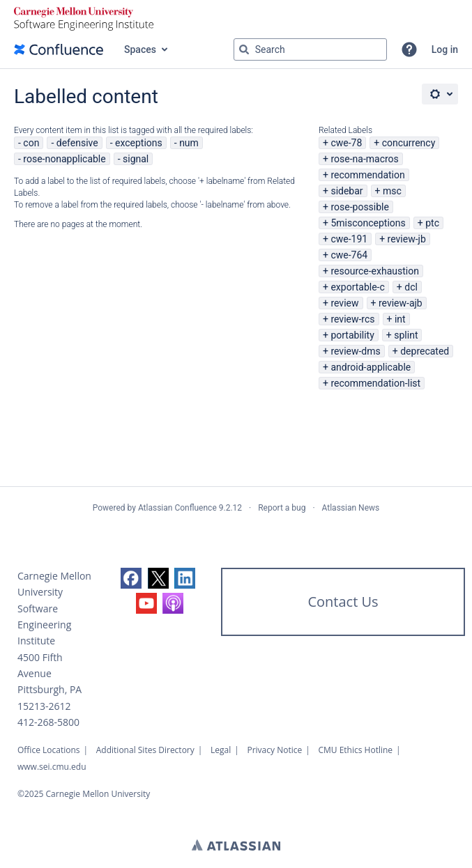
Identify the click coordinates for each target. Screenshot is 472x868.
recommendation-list (375, 383)
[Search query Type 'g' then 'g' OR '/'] (310, 49)
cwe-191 (349, 239)
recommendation (367, 175)
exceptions (139, 143)
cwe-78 (346, 143)
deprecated (425, 351)
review (344, 303)
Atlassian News (351, 508)
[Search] (244, 49)
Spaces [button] (140, 49)
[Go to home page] (59, 49)
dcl (411, 287)
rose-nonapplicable (64, 159)
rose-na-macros (364, 159)
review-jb (407, 239)
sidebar (347, 191)
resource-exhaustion (375, 271)
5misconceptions (368, 223)
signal (136, 159)
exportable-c (357, 287)
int (400, 319)
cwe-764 (349, 255)
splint (406, 335)
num (189, 143)
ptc (432, 223)
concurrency (409, 143)
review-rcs (352, 319)
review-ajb (401, 303)
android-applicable (371, 367)
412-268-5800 (48, 722)
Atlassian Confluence (177, 508)
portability (352, 335)
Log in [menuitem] (445, 49)
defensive (77, 143)
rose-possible (360, 207)
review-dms (355, 351)
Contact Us (343, 602)
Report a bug (282, 508)
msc (392, 191)
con (31, 143)
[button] (409, 49)
